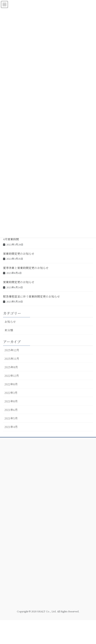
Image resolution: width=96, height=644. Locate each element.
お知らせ (10, 322)
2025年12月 (12, 350)
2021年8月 (11, 401)
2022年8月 (11, 384)
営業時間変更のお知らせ (19, 254)
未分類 (9, 330)
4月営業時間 (11, 239)
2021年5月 (11, 418)
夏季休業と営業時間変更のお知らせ (26, 268)
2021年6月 (11, 410)
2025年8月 (11, 367)
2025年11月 (12, 359)
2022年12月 (12, 376)
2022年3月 (11, 393)
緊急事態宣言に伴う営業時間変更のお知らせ (31, 296)
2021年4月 (11, 427)
